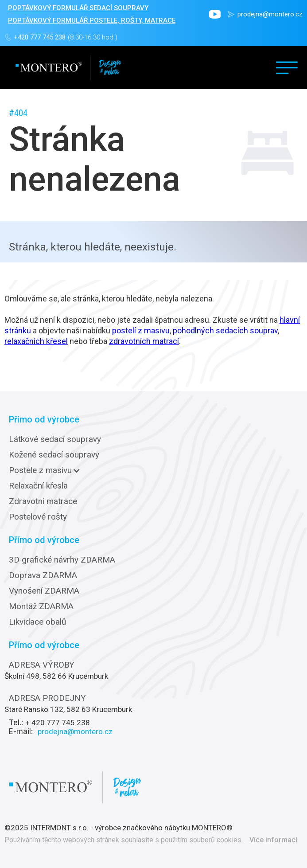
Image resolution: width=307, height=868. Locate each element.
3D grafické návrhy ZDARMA (62, 560)
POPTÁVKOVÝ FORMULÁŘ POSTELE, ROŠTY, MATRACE (92, 20)
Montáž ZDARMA (41, 606)
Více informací (273, 840)
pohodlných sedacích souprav (225, 330)
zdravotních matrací (144, 341)
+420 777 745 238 (40, 37)
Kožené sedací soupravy (54, 455)
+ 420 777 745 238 (58, 723)
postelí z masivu (141, 330)
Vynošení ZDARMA (44, 591)
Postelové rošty (38, 517)
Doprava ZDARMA (43, 575)
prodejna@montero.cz (270, 14)
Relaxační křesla (38, 486)
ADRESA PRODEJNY (47, 698)
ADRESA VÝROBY (42, 665)
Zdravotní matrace (43, 501)
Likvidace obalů (37, 622)
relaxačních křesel (36, 341)
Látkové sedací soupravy (55, 439)
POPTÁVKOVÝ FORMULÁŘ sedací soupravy (78, 8)
